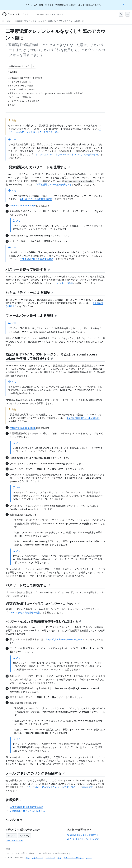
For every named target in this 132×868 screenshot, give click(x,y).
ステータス (50, 858)
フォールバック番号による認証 (31, 316)
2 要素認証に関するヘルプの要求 (83, 418)
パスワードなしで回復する (28, 585)
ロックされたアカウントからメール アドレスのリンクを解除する (66, 154)
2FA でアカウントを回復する (71, 21)
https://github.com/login (23, 206)
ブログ (89, 858)
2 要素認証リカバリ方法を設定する (54, 184)
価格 (59, 858)
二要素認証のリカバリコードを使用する (38, 167)
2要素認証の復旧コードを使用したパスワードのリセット (43, 604)
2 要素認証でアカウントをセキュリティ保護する (35, 21)
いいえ (25, 836)
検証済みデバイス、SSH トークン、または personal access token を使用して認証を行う (51, 356)
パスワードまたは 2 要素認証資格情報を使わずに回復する (43, 621)
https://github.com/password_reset (64, 639)
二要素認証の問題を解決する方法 (37, 259)
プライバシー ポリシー (14, 841)
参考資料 (14, 800)
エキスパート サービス (74, 858)
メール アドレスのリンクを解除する (35, 773)
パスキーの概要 (65, 283)
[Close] (124, 5)
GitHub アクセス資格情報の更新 (36, 199)
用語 (28, 858)
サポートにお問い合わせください (83, 839)
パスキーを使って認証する (28, 269)
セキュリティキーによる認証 (30, 292)
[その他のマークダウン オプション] (34, 66)
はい (12, 836)
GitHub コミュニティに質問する (83, 835)
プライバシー (38, 858)
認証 (9, 21)
